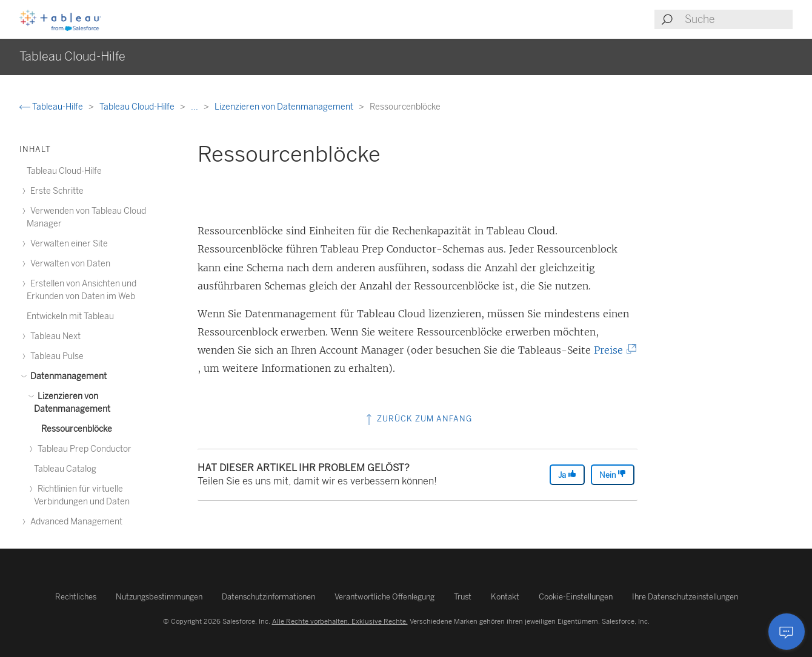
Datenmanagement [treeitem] (67, 376)
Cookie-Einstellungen (576, 597)
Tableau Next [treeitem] (54, 336)
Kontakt (505, 597)
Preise (613, 350)
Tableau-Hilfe (52, 107)
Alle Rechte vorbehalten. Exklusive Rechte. (340, 621)
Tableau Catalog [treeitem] (65, 469)
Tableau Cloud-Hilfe (138, 107)
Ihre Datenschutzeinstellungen (685, 597)
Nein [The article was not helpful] (613, 474)
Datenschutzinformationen (268, 597)
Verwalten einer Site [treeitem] (67, 244)
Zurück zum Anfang (418, 419)
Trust (463, 597)
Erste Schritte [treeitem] (55, 191)
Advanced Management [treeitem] (75, 522)
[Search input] (738, 19)
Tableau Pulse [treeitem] (55, 356)
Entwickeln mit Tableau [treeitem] (70, 316)
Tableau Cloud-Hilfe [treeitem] (64, 171)
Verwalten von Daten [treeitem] (68, 264)
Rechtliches (76, 597)
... (195, 107)
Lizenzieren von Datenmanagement (285, 107)
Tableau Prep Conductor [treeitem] (83, 449)
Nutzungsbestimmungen (159, 597)
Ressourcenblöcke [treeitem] (77, 429)
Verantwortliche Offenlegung (384, 597)
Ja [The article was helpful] (567, 474)
